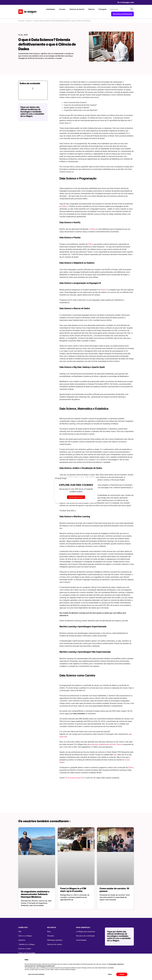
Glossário (51, 936)
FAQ (20, 932)
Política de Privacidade (27, 953)
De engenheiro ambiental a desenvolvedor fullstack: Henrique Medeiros (35, 894)
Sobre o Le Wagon (25, 936)
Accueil (21, 21)
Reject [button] (110, 974)
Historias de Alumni (77, 9)
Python (65, 206)
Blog (49, 932)
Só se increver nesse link (74, 778)
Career (29, 21)
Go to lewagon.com (126, 2)
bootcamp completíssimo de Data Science (106, 744)
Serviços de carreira (55, 944)
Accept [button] (122, 974)
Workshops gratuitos (55, 940)
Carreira (62, 9)
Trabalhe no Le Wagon (27, 944)
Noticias (92, 9)
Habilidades (51, 9)
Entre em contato (25, 949)
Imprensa (22, 940)
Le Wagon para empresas (86, 932)
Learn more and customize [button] (36, 974)
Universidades (81, 940)
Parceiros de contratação (85, 936)
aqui (115, 755)
